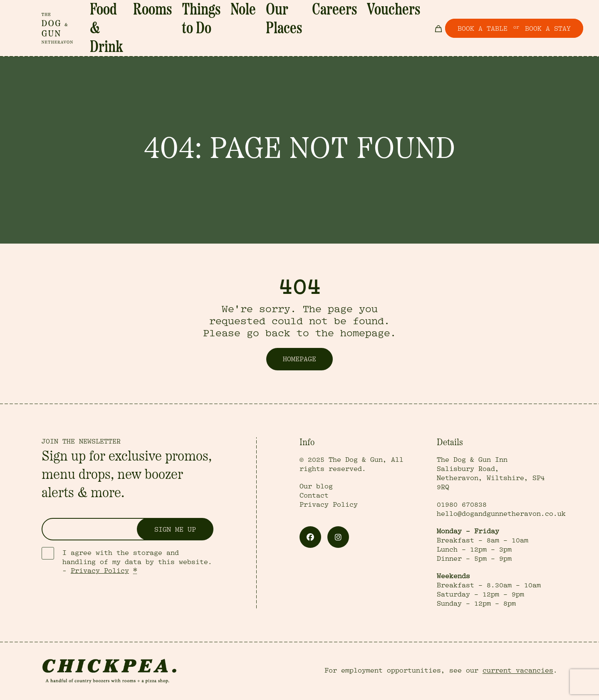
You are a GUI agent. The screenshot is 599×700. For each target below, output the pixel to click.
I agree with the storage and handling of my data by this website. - (137, 562)
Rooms (197, 20)
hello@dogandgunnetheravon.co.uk (501, 514)
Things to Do (237, 20)
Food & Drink (156, 20)
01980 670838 (462, 505)
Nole (274, 20)
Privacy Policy (100, 571)
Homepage (299, 359)
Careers (344, 20)
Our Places (307, 20)
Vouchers (380, 20)
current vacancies (518, 670)
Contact (314, 495)
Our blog (316, 486)
